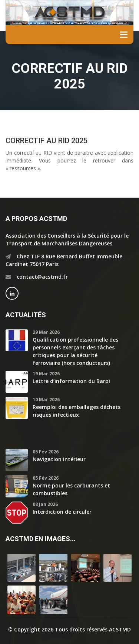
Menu (124, 34)
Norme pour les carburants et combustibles (71, 489)
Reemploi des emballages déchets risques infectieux (77, 411)
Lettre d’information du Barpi (71, 381)
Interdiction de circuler (62, 512)
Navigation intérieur (59, 459)
